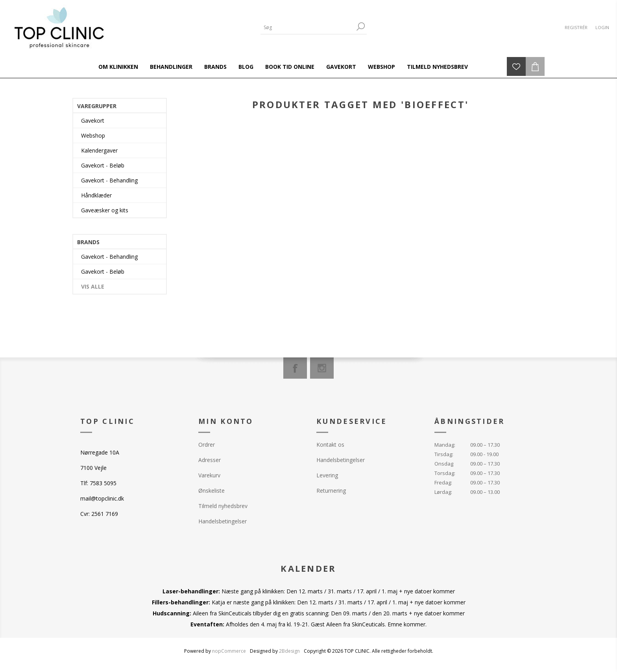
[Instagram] (322, 368)
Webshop (93, 135)
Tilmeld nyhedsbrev (223, 506)
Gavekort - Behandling (109, 180)
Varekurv (209, 475)
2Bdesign (289, 651)
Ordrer (207, 445)
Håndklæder (96, 195)
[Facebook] (295, 368)
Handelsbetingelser (223, 521)
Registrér (576, 27)
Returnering (331, 491)
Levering (327, 475)
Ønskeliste (212, 491)
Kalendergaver (99, 150)
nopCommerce (229, 651)
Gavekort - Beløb (103, 165)
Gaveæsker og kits (105, 210)
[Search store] (308, 27)
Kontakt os (330, 445)
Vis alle (93, 286)
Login (602, 27)
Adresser (210, 460)
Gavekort (93, 121)
